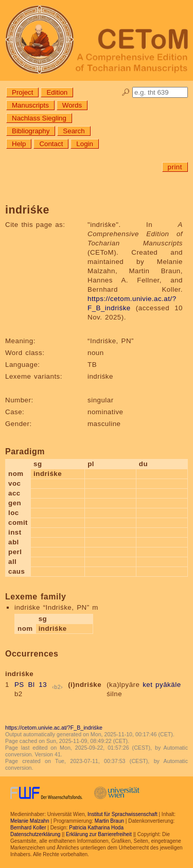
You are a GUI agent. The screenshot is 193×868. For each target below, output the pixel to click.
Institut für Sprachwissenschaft (122, 814)
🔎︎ (126, 92)
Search (74, 131)
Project (22, 92)
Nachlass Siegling (39, 118)
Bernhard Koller (28, 828)
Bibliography (31, 131)
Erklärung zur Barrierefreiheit (99, 834)
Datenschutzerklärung (35, 834)
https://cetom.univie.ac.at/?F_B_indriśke (54, 728)
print (175, 167)
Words (72, 105)
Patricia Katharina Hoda (96, 828)
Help (19, 144)
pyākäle (168, 685)
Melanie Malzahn (30, 821)
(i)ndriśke (85, 685)
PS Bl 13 (31, 685)
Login (85, 144)
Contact (51, 144)
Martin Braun (109, 821)
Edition (57, 92)
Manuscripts (30, 105)
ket (147, 685)
